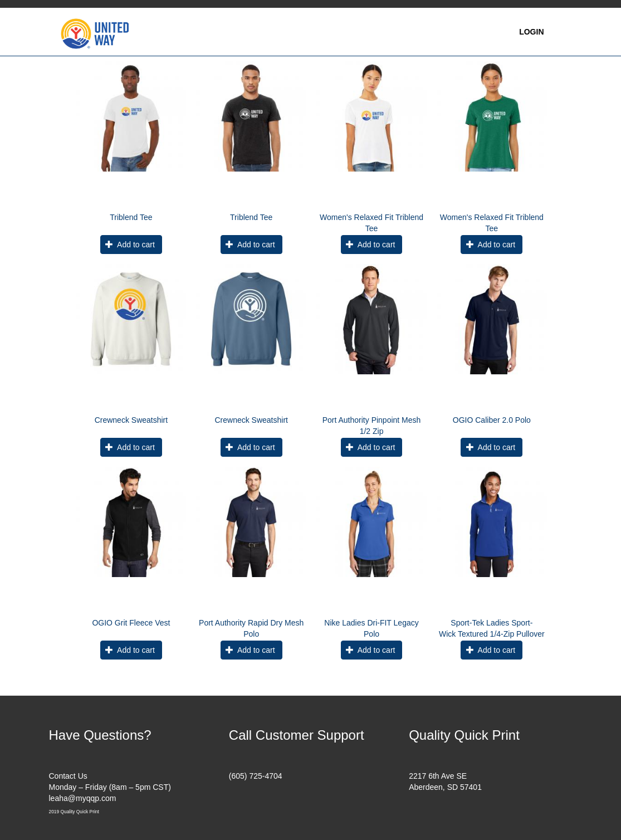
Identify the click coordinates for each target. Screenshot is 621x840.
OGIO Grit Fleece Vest (131, 623)
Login (531, 32)
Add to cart (130, 245)
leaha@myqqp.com (83, 798)
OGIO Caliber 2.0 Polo (492, 420)
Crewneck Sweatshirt (131, 420)
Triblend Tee (131, 217)
